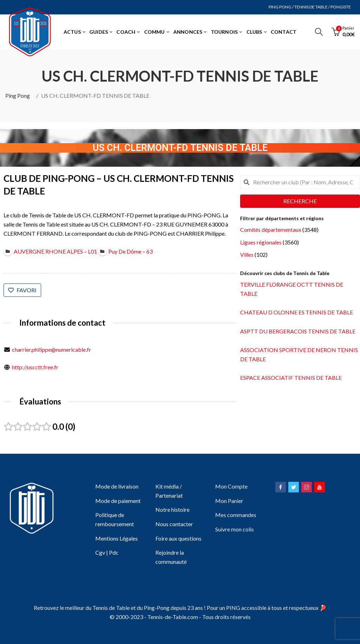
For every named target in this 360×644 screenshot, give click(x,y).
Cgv (100, 552)
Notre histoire (172, 509)
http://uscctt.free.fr (35, 367)
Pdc (114, 552)
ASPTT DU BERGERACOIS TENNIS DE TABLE (298, 331)
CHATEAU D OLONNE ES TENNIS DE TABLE (297, 312)
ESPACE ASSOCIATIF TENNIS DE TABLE (291, 378)
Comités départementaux (271, 229)
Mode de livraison (117, 486)
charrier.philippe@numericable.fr (52, 349)
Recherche (300, 201)
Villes (247, 254)
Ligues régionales (261, 242)
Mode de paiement (118, 501)
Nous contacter (174, 524)
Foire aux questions (178, 538)
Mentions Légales (117, 538)
